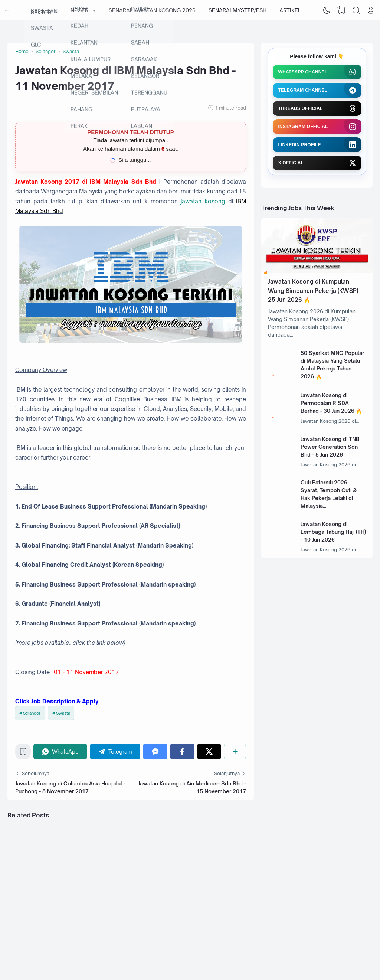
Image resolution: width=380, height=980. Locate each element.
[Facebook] (182, 752)
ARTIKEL (290, 10)
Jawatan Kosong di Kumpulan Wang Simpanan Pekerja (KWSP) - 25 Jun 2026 (315, 291)
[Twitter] (209, 752)
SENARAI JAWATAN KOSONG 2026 (152, 10)
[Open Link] (371, 10)
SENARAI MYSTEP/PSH (237, 10)
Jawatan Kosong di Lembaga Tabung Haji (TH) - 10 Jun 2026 (333, 532)
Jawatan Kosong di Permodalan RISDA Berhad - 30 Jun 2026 (327, 403)
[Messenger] (155, 752)
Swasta (63, 713)
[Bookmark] (23, 753)
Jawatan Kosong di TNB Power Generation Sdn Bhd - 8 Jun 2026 (330, 447)
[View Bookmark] (341, 10)
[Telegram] (115, 752)
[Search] (356, 10)
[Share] (235, 752)
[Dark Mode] (327, 10)
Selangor (32, 713)
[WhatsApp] (60, 752)
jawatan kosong (203, 201)
